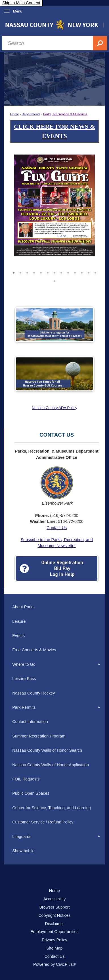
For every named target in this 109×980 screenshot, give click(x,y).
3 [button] (27, 272)
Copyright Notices (54, 915)
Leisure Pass (24, 679)
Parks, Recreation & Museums (65, 114)
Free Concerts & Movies (34, 650)
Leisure (19, 621)
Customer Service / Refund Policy (43, 822)
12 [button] (89, 272)
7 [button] (54, 272)
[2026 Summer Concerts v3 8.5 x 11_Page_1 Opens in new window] (54, 205)
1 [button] (14, 272)
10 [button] (75, 272)
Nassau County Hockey (33, 693)
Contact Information (30, 722)
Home (15, 114)
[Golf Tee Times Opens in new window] (54, 374)
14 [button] (54, 280)
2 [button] (20, 272)
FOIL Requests (26, 779)
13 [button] (95, 272)
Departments (31, 114)
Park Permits (24, 707)
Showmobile (23, 851)
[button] (87, 209)
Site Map (55, 948)
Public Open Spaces (31, 793)
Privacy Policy (54, 940)
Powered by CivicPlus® (54, 964)
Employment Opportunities (54, 932)
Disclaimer (54, 924)
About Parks (23, 607)
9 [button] (68, 272)
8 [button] (61, 272)
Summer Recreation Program (39, 736)
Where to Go (24, 664)
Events (18, 636)
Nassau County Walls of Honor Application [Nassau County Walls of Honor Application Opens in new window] (51, 765)
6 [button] (48, 272)
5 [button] (41, 272)
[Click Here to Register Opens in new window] (54, 324)
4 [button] (34, 272)
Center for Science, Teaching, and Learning (52, 808)
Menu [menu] (18, 11)
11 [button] (82, 272)
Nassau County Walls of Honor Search (47, 750)
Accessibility (54, 899)
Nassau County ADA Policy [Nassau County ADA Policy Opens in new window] (54, 408)
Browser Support (54, 907)
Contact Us (57, 528)
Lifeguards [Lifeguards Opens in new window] (22, 837)
